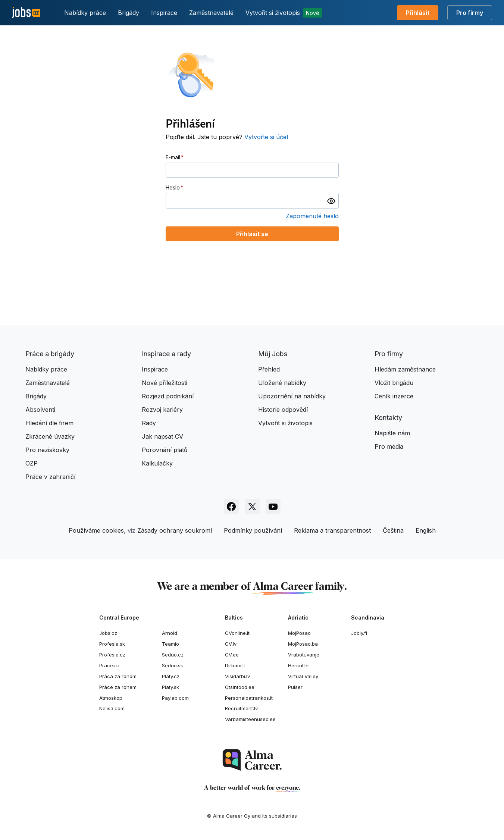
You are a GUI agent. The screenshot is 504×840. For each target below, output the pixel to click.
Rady (149, 423)
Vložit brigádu (394, 383)
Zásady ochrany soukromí (175, 530)
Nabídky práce (85, 13)
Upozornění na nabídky (292, 396)
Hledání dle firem (49, 423)
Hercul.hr (299, 665)
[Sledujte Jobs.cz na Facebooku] (231, 507)
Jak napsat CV (162, 436)
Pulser (295, 687)
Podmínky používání (253, 530)
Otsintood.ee (240, 687)
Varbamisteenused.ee (250, 719)
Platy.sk (170, 687)
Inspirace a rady (166, 354)
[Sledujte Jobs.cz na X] (252, 507)
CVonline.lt (237, 633)
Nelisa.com (112, 708)
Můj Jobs (273, 354)
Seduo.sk (173, 665)
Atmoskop (111, 698)
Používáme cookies (96, 530)
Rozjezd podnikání (168, 396)
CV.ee (232, 655)
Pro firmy (470, 13)
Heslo (173, 187)
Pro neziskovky (47, 450)
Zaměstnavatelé (211, 13)
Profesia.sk (112, 644)
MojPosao (299, 633)
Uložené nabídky (282, 383)
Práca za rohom (118, 676)
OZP (32, 463)
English (426, 530)
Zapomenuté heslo (312, 216)
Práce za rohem (118, 687)
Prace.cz (109, 665)
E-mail (173, 157)
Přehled (269, 369)
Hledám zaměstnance (405, 369)
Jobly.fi (359, 633)
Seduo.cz (173, 655)
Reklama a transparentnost (332, 530)
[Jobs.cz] (26, 13)
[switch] (331, 201)
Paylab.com (175, 698)
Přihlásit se (252, 234)
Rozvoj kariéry (162, 410)
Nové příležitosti (165, 383)
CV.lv (231, 644)
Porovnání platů (165, 450)
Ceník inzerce (394, 396)
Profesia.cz (112, 655)
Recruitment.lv (241, 708)
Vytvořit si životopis (284, 13)
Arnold (170, 633)
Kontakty (388, 418)
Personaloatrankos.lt (249, 698)
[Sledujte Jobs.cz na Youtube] (273, 507)
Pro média (389, 446)
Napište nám (392, 433)
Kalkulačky (157, 463)
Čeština (393, 530)
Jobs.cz (108, 633)
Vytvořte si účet (266, 137)
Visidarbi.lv (237, 676)
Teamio (170, 644)
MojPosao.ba (303, 644)
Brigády (129, 13)
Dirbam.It (235, 665)
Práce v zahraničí (50, 477)
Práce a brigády (50, 354)
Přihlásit (418, 13)
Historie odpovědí (283, 410)
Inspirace (164, 13)
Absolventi (40, 410)
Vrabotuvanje (304, 655)
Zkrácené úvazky (50, 436)
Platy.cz (171, 676)
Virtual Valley (303, 676)
